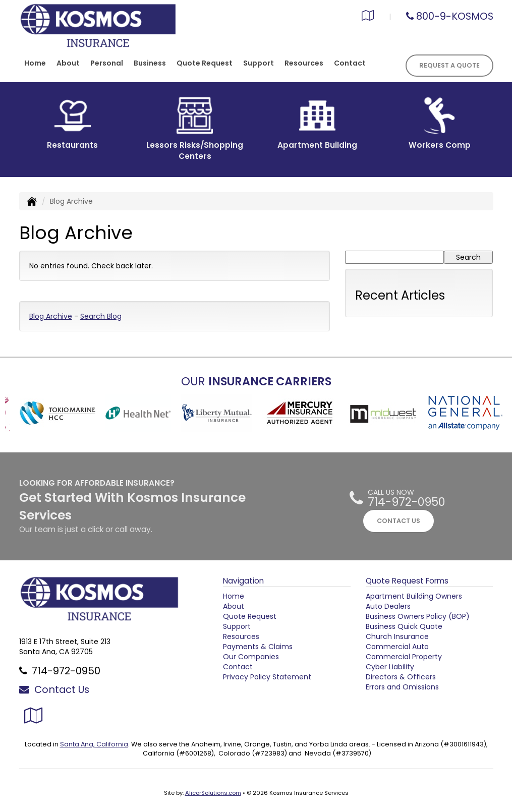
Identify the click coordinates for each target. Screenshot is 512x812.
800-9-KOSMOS (455, 16)
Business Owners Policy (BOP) (418, 616)
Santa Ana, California (94, 744)
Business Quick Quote (404, 626)
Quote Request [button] (205, 63)
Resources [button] (304, 63)
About (68, 63)
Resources (241, 636)
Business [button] (150, 63)
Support (237, 626)
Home (35, 63)
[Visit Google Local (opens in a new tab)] (368, 17)
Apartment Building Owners (414, 596)
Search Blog (101, 316)
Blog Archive (51, 316)
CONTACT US (399, 521)
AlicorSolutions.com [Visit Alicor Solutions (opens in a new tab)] (213, 793)
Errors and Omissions (402, 687)
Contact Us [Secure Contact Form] (54, 689)
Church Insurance (397, 636)
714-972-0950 (406, 502)
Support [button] (259, 63)
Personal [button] (107, 63)
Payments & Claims (258, 647)
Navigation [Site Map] (243, 581)
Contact (350, 63)
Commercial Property (404, 657)
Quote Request (250, 616)
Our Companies (251, 657)
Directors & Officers (401, 677)
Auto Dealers (388, 606)
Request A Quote (449, 65)
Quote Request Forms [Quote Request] (407, 581)
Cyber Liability (390, 667)
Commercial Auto (397, 647)
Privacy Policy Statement (267, 677)
